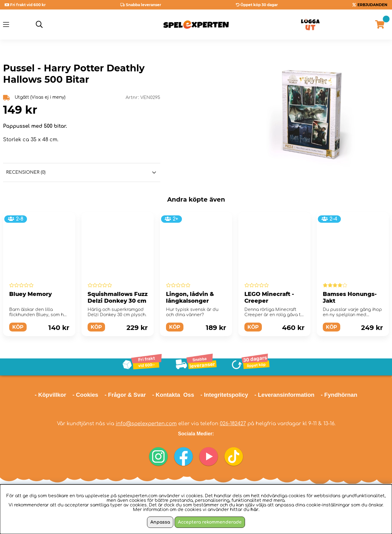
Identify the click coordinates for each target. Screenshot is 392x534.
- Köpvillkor (50, 395)
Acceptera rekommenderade (210, 522)
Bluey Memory (30, 294)
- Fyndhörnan (339, 395)
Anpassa (160, 522)
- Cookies (85, 395)
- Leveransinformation (285, 395)
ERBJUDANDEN (372, 5)
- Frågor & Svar (125, 395)
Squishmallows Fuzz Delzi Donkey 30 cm (118, 297)
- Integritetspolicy (224, 395)
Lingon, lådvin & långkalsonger (190, 297)
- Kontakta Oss (173, 395)
